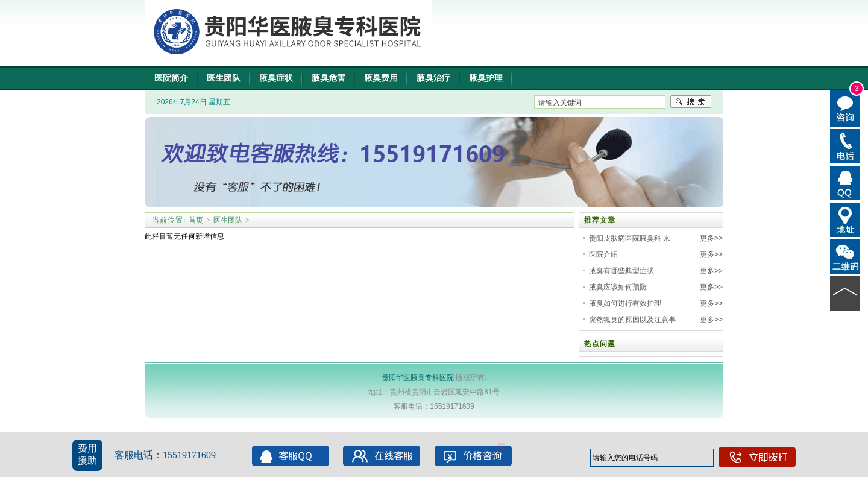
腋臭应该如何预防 (618, 287)
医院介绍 (603, 254)
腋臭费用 (381, 78)
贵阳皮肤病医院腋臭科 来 (630, 238)
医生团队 (224, 78)
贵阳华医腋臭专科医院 (418, 377)
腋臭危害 (329, 78)
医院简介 (171, 78)
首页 (196, 220)
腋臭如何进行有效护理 (625, 303)
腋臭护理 (486, 78)
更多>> (711, 238)
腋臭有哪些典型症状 (621, 271)
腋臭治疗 (433, 78)
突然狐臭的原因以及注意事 (632, 320)
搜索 (691, 102)
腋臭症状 (276, 78)
